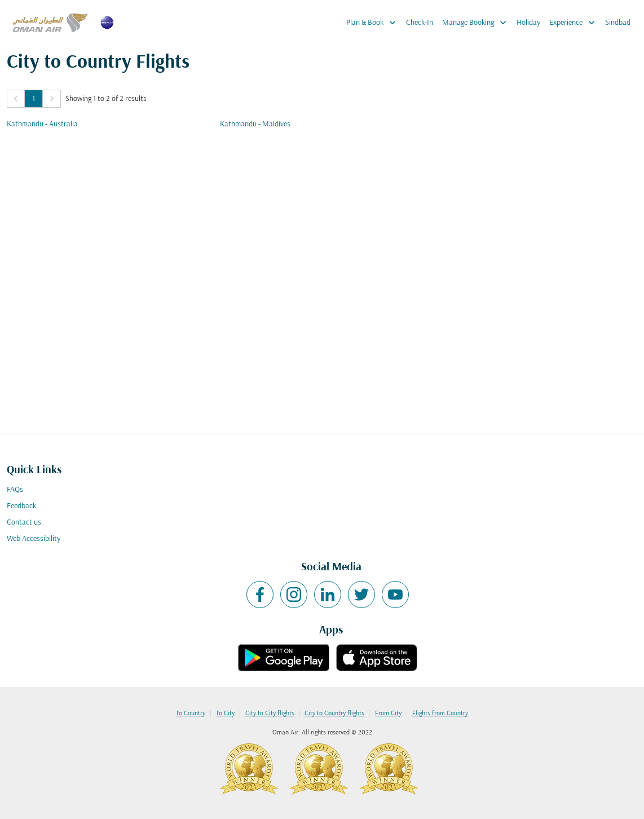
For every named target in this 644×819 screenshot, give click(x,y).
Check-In (420, 23)
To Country (191, 714)
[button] (16, 99)
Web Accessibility (34, 539)
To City (225, 714)
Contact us (24, 523)
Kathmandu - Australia (42, 124)
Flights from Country (440, 714)
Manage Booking (477, 23)
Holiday (528, 23)
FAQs (15, 490)
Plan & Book (374, 23)
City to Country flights (334, 714)
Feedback (21, 506)
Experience (575, 23)
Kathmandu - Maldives (255, 124)
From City (388, 714)
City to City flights (270, 714)
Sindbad (618, 23)
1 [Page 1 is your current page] (34, 99)
